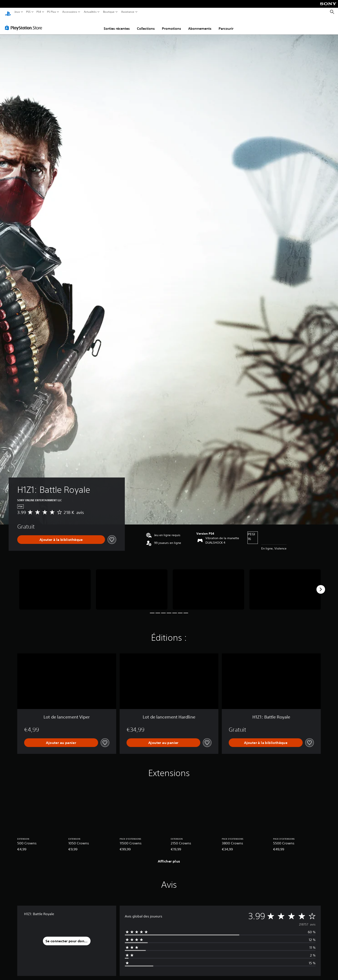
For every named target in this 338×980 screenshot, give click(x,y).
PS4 (39, 12)
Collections (146, 24)
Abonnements (200, 24)
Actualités (90, 12)
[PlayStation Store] (25, 23)
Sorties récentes (117, 24)
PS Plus (52, 12)
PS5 (28, 12)
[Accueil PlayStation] (8, 12)
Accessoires (70, 12)
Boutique (109, 12)
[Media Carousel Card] (55, 585)
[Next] (321, 585)
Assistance (128, 12)
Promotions (171, 24)
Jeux (17, 12)
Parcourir (226, 24)
